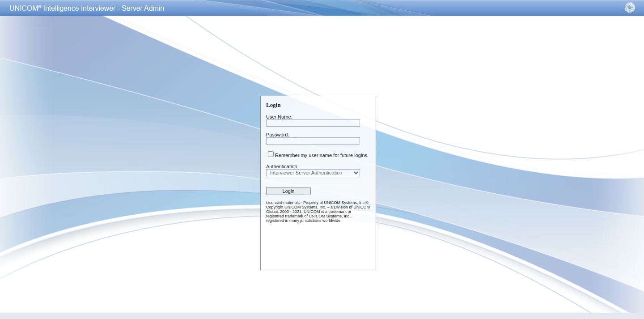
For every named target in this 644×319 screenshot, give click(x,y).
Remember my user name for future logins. (322, 155)
